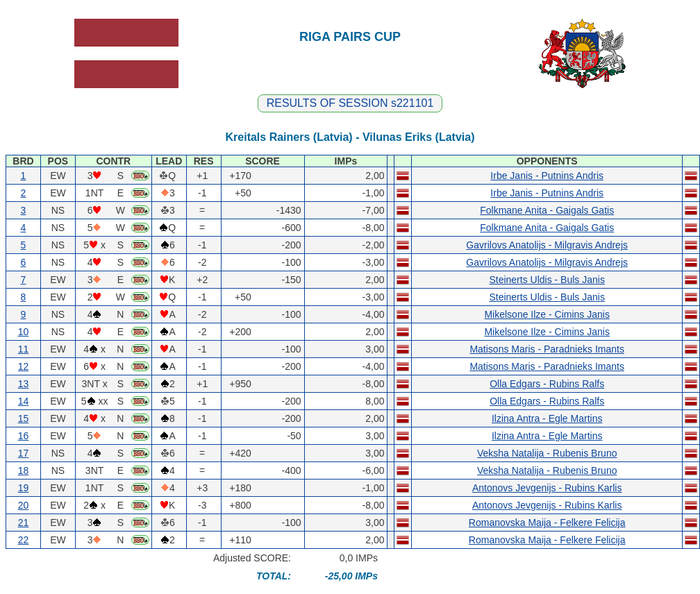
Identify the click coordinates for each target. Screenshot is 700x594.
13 (24, 384)
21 (24, 523)
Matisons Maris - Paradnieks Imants (547, 349)
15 (24, 418)
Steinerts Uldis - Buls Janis (547, 280)
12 (24, 366)
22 (24, 540)
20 (24, 505)
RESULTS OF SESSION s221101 (350, 103)
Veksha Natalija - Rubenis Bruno (547, 453)
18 (24, 470)
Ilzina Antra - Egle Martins (547, 418)
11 (24, 349)
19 (24, 488)
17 (24, 453)
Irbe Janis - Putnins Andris (547, 176)
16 (24, 436)
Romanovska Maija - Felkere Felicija (547, 523)
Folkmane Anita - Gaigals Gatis (547, 210)
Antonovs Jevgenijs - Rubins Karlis (547, 488)
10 (24, 332)
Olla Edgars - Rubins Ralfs (547, 384)
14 (24, 401)
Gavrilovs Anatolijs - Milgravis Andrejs (547, 245)
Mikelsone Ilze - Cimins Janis (547, 314)
